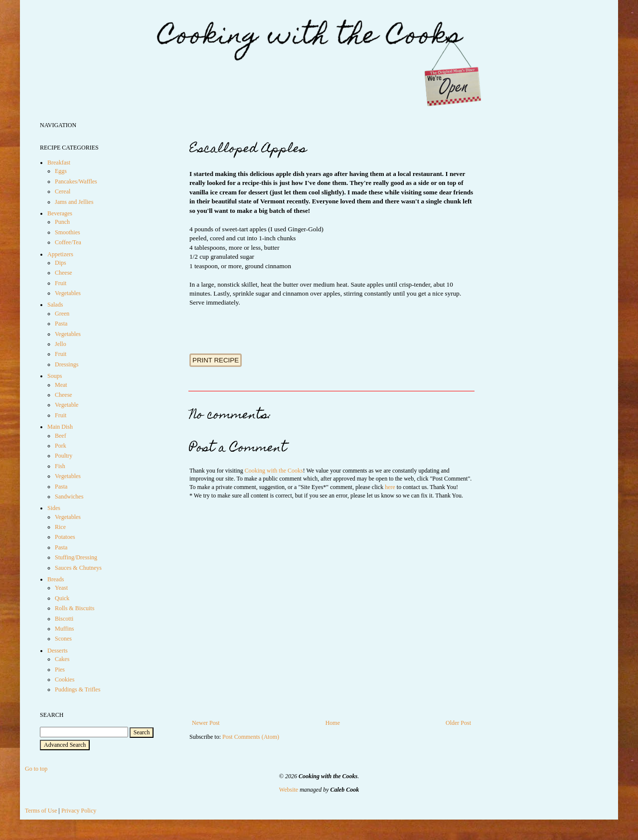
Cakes (62, 659)
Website (289, 790)
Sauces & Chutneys (78, 568)
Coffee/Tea (68, 242)
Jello (61, 344)
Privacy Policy (79, 811)
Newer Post (206, 723)
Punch (62, 222)
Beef (61, 436)
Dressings (67, 364)
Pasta (61, 324)
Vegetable (67, 405)
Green (62, 314)
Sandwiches (69, 497)
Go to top (36, 769)
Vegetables (68, 293)
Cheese (64, 273)
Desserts (58, 651)
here (390, 487)
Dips (61, 263)
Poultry (64, 456)
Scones (63, 639)
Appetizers (60, 254)
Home (333, 723)
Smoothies (68, 232)
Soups (55, 376)
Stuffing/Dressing (76, 557)
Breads (56, 579)
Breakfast (59, 163)
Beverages (60, 213)
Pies (60, 670)
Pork (61, 446)
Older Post (458, 723)
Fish (60, 466)
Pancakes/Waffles (76, 181)
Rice (60, 527)
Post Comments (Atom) (251, 737)
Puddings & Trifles (78, 689)
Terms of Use (41, 811)
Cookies (65, 679)
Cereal (63, 191)
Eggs (61, 171)
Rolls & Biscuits (75, 608)
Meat (61, 385)
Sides (54, 508)
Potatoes (65, 537)
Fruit (61, 283)
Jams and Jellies (74, 202)
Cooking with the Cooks (274, 471)
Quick (62, 598)
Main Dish (60, 427)
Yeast (61, 588)
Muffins (64, 629)
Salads (55, 305)
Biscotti (64, 619)
